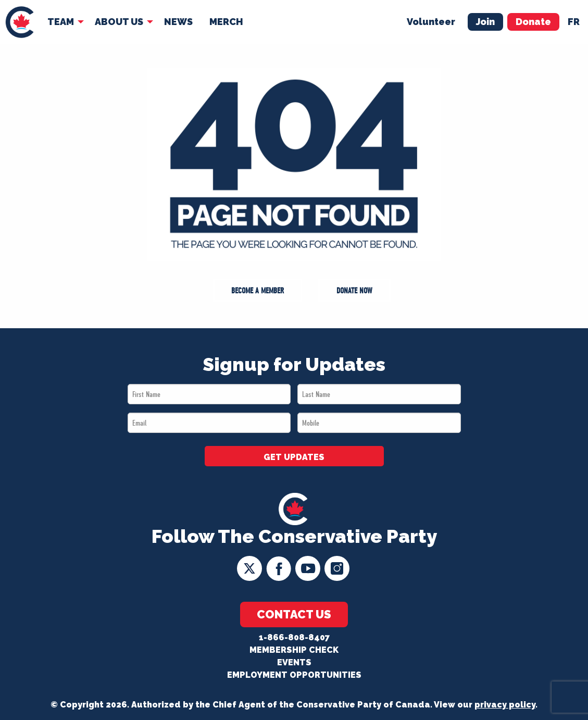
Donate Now (354, 291)
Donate (533, 22)
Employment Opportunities (294, 675)
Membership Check (294, 650)
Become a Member (258, 291)
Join (485, 22)
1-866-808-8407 (294, 637)
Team (61, 22)
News (178, 22)
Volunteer (431, 22)
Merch (226, 22)
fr (574, 22)
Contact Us (294, 614)
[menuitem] (20, 22)
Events (294, 662)
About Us (119, 22)
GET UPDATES (294, 457)
